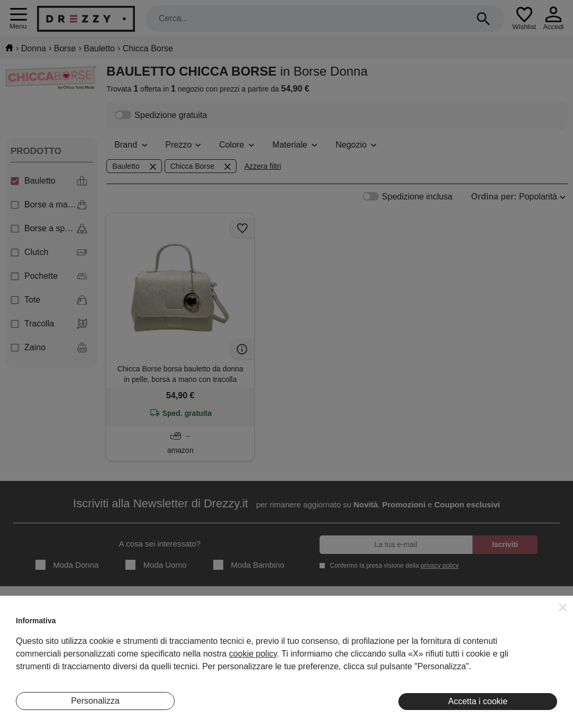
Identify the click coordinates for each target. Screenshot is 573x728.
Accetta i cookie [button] (478, 701)
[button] (563, 607)
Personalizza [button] (95, 701)
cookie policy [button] (253, 654)
